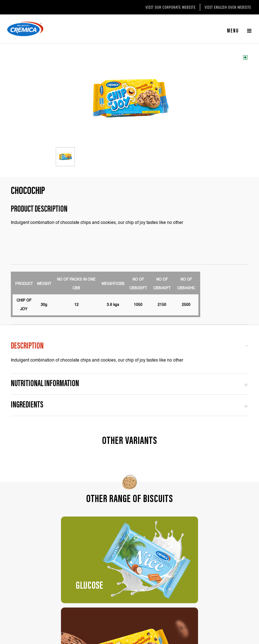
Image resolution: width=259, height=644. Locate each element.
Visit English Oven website (228, 7)
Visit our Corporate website (170, 7)
